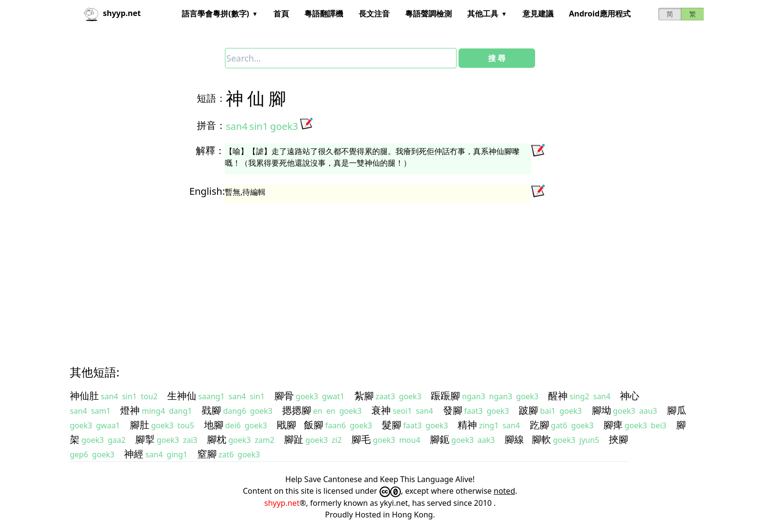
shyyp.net (282, 503)
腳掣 (145, 439)
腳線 (514, 439)
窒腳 (207, 454)
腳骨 (284, 396)
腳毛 (361, 439)
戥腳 (211, 410)
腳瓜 (677, 410)
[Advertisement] (363, 275)
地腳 (214, 425)
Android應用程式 (600, 14)
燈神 (130, 410)
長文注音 (374, 14)
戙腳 (286, 425)
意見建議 (538, 14)
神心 (630, 396)
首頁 (281, 14)
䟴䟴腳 (445, 396)
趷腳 (539, 425)
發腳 (453, 410)
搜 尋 (497, 58)
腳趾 (294, 439)
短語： (211, 98)
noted (505, 491)
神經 (134, 454)
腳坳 (602, 410)
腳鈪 (440, 439)
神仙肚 (84, 396)
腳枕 (217, 439)
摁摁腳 (297, 410)
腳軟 (541, 439)
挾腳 (618, 439)
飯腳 (314, 425)
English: (207, 191)
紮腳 (364, 396)
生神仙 (182, 396)
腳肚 (140, 425)
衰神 (381, 410)
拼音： (211, 125)
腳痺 (613, 425)
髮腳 (392, 425)
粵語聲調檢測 (428, 14)
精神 (467, 425)
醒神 (558, 396)
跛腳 (528, 410)
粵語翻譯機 (324, 14)
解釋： (210, 150)
